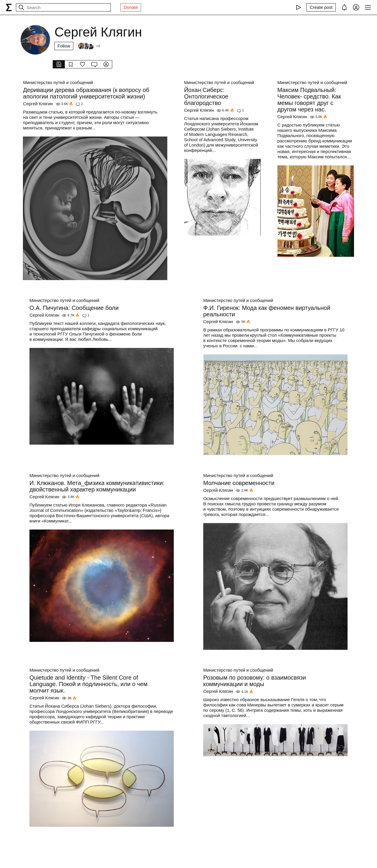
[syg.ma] (9, 7)
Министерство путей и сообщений (58, 82)
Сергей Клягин (38, 104)
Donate (131, 7)
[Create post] (321, 7)
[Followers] (89, 46)
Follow (64, 46)
